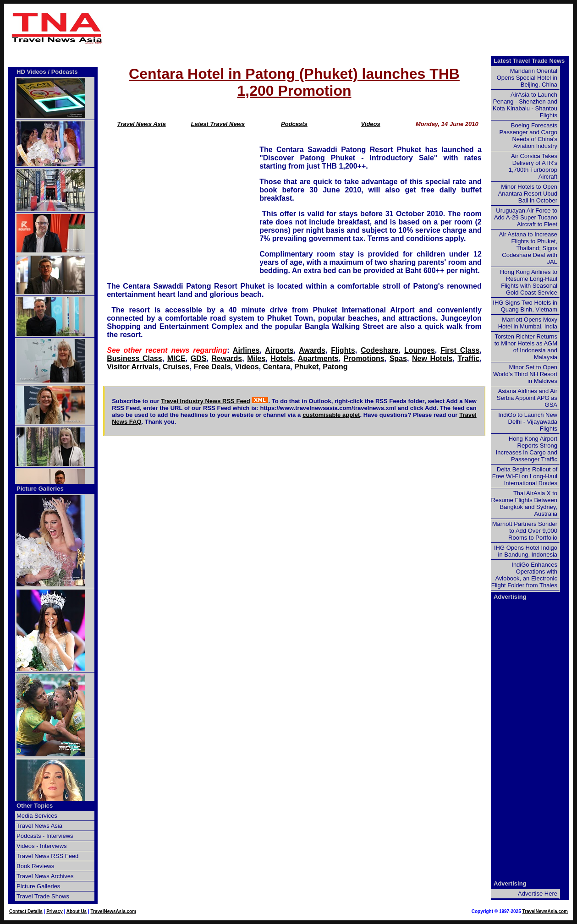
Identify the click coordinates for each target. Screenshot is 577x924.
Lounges (420, 350)
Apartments (318, 358)
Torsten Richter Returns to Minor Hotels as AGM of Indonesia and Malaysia (526, 347)
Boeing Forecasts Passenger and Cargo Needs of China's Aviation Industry (528, 136)
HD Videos (31, 72)
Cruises (176, 367)
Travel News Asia (141, 124)
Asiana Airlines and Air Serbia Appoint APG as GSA (527, 398)
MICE (176, 358)
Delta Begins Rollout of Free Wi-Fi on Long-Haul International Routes (525, 476)
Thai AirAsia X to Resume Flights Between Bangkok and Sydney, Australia (524, 503)
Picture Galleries (40, 489)
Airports (279, 350)
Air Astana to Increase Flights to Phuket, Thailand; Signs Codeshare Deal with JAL (528, 248)
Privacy (55, 911)
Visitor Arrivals (133, 367)
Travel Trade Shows (43, 896)
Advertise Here (538, 894)
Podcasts (294, 124)
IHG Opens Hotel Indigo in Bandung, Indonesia (526, 551)
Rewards (227, 358)
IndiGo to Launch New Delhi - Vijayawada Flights (528, 422)
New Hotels (432, 358)
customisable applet (331, 415)
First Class (460, 350)
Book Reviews (35, 866)
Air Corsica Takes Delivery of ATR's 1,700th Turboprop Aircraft (533, 166)
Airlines (246, 350)
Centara (277, 367)
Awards (312, 350)
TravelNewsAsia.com (114, 911)
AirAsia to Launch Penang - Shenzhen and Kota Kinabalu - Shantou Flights (525, 105)
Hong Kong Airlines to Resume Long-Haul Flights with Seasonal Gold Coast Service (529, 282)
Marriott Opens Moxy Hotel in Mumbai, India (528, 323)
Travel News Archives (45, 876)
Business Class (134, 358)
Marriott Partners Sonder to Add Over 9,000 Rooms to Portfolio (525, 531)
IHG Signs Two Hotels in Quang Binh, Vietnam (525, 306)
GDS (199, 358)
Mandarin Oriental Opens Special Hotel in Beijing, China (527, 78)
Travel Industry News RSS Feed (206, 401)
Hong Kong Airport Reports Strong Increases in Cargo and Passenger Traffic (527, 449)
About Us (77, 911)
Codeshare (380, 350)
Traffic (468, 358)
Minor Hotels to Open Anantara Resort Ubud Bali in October (528, 194)
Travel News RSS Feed (47, 856)
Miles (256, 358)
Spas (398, 358)
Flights (343, 350)
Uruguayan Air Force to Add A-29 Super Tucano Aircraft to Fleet (526, 217)
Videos (371, 124)
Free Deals (212, 367)
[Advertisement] (340, 28)
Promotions (364, 358)
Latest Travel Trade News (529, 61)
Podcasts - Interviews (45, 836)
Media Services (37, 816)
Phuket (306, 367)
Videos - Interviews (42, 846)
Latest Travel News (218, 124)
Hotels (282, 358)
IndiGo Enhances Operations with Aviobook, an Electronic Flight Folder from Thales (524, 575)
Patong (335, 367)
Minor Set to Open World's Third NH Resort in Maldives (525, 374)
